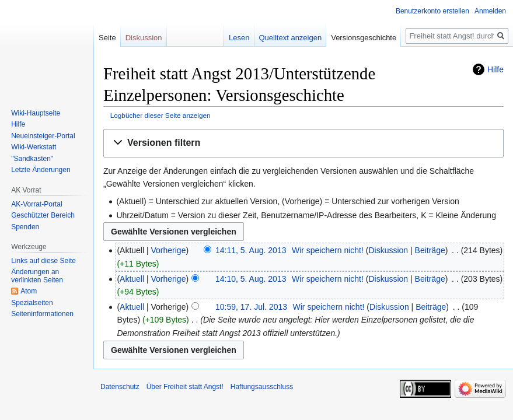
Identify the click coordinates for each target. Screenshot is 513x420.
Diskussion (388, 250)
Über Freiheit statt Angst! (185, 387)
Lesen (239, 38)
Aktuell (132, 279)
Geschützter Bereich (43, 215)
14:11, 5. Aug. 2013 (251, 250)
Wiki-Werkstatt (34, 147)
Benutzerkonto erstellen (432, 11)
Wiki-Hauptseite (36, 113)
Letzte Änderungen (41, 170)
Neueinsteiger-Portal (43, 136)
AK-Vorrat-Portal (36, 204)
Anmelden (490, 11)
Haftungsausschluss (262, 387)
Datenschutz (120, 387)
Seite (107, 38)
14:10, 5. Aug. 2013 (251, 279)
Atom (29, 291)
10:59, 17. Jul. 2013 (251, 307)
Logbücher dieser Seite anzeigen (160, 115)
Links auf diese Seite (43, 261)
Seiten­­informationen (42, 314)
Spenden (25, 227)
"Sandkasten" (32, 159)
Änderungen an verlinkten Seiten (37, 276)
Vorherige (169, 250)
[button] (303, 143)
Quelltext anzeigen (291, 38)
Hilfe (495, 69)
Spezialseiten (32, 303)
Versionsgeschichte (364, 38)
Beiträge (430, 250)
